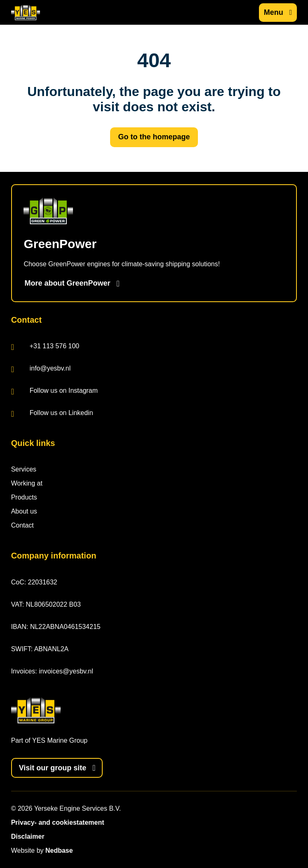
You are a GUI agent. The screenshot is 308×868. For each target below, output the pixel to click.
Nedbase (59, 850)
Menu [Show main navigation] (274, 12)
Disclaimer (28, 836)
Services (24, 469)
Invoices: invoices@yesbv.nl (52, 671)
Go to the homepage (154, 137)
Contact (22, 525)
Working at (27, 483)
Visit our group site (53, 768)
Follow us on (54, 391)
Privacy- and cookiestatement (58, 822)
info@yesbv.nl (41, 369)
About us (24, 511)
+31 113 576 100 (45, 347)
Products (24, 497)
